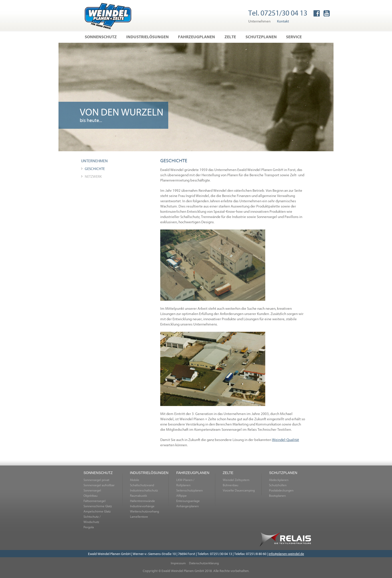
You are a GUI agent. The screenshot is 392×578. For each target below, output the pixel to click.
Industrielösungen (147, 37)
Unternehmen (259, 21)
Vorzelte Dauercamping (239, 490)
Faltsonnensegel (94, 501)
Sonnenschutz (101, 37)
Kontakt (283, 21)
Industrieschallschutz (144, 490)
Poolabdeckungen (281, 490)
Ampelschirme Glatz (97, 511)
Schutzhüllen (278, 485)
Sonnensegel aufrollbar (99, 485)
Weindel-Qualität (285, 439)
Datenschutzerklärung (204, 563)
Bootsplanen (277, 495)
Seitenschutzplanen (189, 490)
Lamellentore (139, 516)
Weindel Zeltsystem (236, 480)
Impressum (178, 563)
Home (108, 16)
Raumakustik (138, 495)
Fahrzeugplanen (196, 37)
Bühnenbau (230, 485)
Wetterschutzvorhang (144, 511)
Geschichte (95, 168)
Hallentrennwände (142, 501)
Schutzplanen (261, 37)
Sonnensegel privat (96, 480)
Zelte (230, 37)
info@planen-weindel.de (286, 554)
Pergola (89, 527)
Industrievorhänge (142, 506)
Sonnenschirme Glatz (98, 506)
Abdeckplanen (279, 480)
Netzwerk (93, 176)
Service (294, 37)
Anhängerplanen (187, 506)
